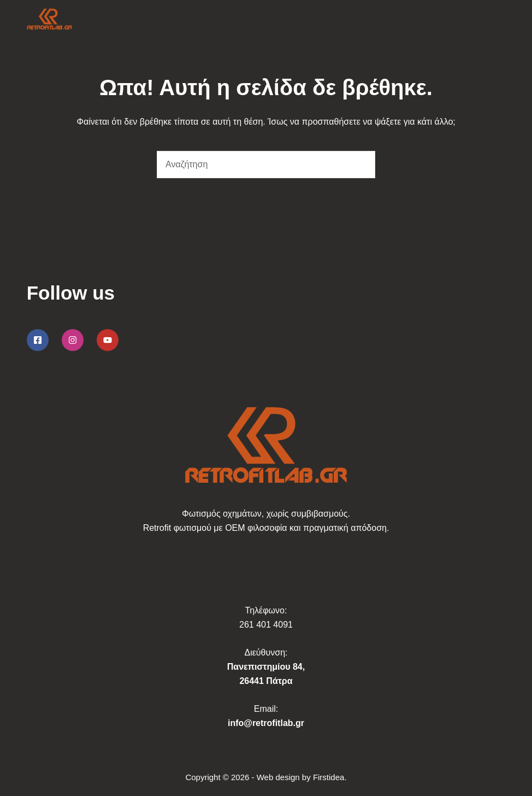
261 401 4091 (266, 625)
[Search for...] (252, 165)
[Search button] (362, 165)
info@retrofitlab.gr (266, 723)
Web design (278, 777)
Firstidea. (330, 777)
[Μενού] (500, 19)
